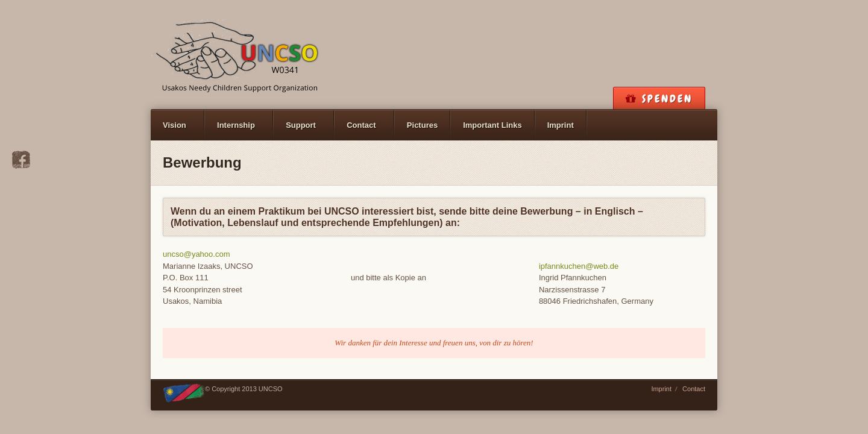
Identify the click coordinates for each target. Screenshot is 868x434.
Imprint (561, 125)
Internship (236, 125)
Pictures (422, 125)
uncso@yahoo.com (196, 254)
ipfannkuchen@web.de (579, 266)
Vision (175, 125)
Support (301, 125)
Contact (361, 125)
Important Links (492, 125)
